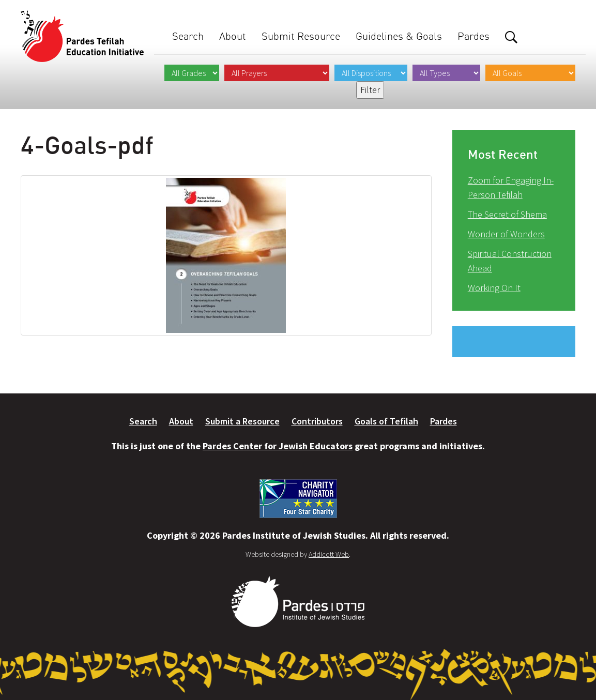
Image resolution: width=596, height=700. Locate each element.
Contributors (317, 421)
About (233, 36)
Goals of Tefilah (386, 421)
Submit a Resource (242, 421)
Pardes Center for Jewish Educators (278, 446)
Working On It (494, 288)
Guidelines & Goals (399, 36)
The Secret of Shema (507, 214)
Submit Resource (301, 36)
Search (188, 36)
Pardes (473, 36)
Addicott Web (329, 554)
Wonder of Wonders (506, 234)
